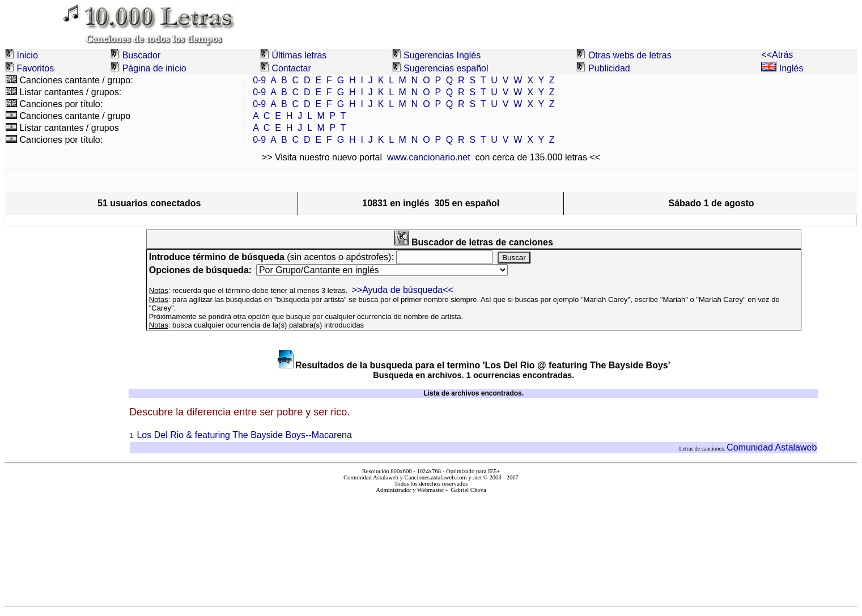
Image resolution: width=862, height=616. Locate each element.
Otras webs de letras (630, 55)
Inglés (782, 68)
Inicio (27, 55)
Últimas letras (299, 55)
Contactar (291, 68)
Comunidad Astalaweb (772, 447)
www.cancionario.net (429, 157)
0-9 (259, 80)
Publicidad (609, 68)
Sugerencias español (446, 68)
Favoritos (35, 68)
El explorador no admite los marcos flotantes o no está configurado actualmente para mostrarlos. (431, 545)
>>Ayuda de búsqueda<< (402, 290)
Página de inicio (154, 68)
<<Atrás (777, 55)
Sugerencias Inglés (442, 55)
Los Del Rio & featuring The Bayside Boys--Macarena (244, 435)
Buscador (142, 55)
